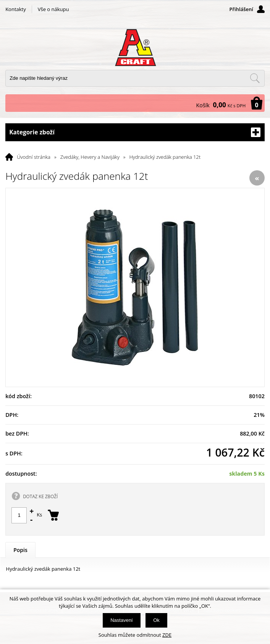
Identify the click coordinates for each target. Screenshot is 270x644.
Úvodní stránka (34, 157)
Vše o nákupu (53, 9)
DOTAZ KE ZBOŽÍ (40, 496)
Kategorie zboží (135, 132)
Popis (20, 550)
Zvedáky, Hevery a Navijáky (90, 157)
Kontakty (16, 9)
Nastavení (122, 620)
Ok (156, 620)
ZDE (167, 635)
